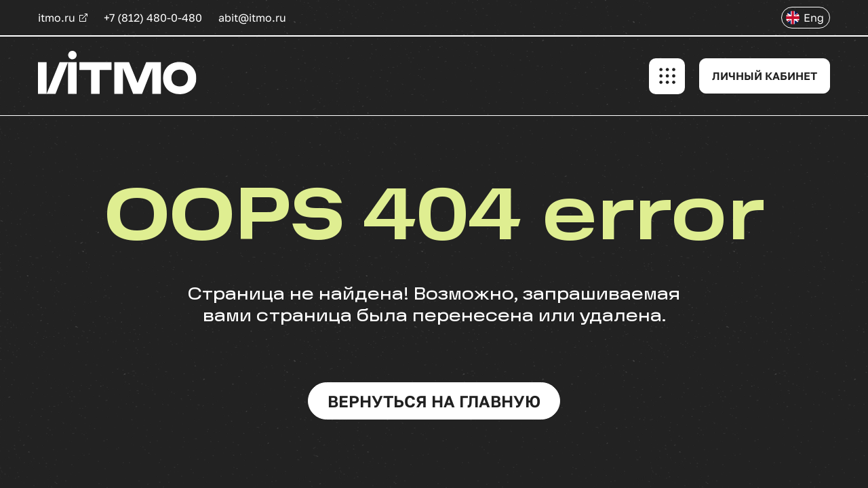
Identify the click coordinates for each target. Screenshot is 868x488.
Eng (814, 18)
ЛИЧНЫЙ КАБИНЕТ (765, 76)
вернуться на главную (434, 401)
